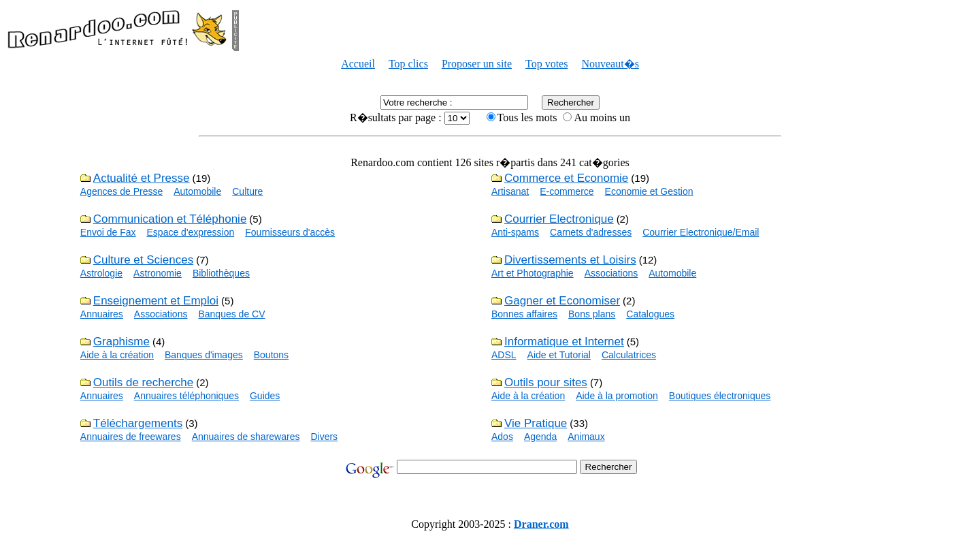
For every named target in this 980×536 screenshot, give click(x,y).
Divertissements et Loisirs (570, 260)
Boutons (271, 355)
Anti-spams (515, 232)
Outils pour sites (546, 382)
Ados (502, 437)
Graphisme (121, 342)
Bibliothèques (221, 273)
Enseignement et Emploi (156, 301)
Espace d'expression (191, 232)
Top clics (408, 64)
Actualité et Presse (142, 178)
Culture (247, 191)
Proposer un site (477, 64)
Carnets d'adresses (591, 232)
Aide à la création (117, 355)
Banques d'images (204, 355)
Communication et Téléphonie (170, 219)
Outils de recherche (143, 382)
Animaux (586, 437)
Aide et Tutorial (559, 355)
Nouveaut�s (610, 64)
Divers (324, 437)
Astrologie (101, 273)
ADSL (504, 355)
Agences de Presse (121, 191)
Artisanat (510, 191)
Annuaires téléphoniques (186, 396)
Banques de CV (231, 314)
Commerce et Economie (566, 178)
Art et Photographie (533, 273)
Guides (265, 396)
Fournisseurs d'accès (290, 232)
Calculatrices (629, 355)
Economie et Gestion (649, 191)
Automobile (197, 191)
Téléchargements (138, 423)
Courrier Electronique (559, 219)
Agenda (540, 437)
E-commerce (567, 191)
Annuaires (102, 314)
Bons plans (592, 314)
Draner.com (541, 524)
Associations (611, 273)
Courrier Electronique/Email (701, 232)
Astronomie (158, 273)
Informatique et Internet (564, 342)
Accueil (358, 64)
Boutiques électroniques (720, 396)
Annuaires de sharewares (246, 437)
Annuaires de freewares (131, 437)
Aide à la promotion (617, 396)
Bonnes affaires (524, 314)
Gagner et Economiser (562, 301)
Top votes (546, 64)
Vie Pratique (536, 423)
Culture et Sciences (143, 260)
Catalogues (650, 314)
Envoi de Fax (108, 232)
